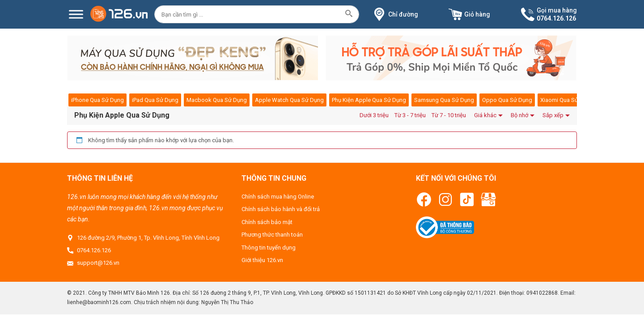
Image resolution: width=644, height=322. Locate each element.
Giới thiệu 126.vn (262, 260)
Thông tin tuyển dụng (269, 248)
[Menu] (76, 14)
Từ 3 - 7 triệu (410, 115)
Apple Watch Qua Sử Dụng (289, 100)
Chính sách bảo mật (267, 222)
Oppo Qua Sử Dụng (507, 100)
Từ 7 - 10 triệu (449, 115)
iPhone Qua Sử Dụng (97, 100)
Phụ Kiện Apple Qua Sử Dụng (369, 100)
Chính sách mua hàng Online (278, 197)
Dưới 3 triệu (374, 115)
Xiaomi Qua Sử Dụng (567, 100)
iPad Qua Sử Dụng (155, 100)
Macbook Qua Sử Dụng (217, 100)
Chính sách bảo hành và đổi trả (281, 209)
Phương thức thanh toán (272, 235)
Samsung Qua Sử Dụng (444, 100)
